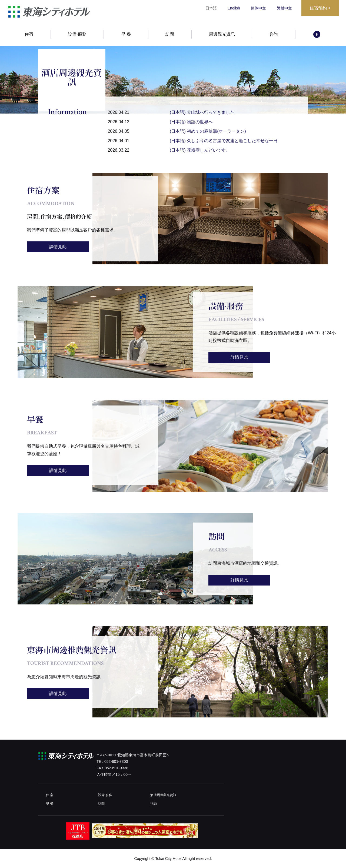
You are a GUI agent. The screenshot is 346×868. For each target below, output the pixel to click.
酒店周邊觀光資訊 (163, 795)
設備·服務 (77, 34)
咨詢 (274, 34)
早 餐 (126, 34)
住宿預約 (320, 8)
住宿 (29, 34)
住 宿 (50, 795)
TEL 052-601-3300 (112, 761)
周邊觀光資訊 (222, 34)
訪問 (170, 34)
